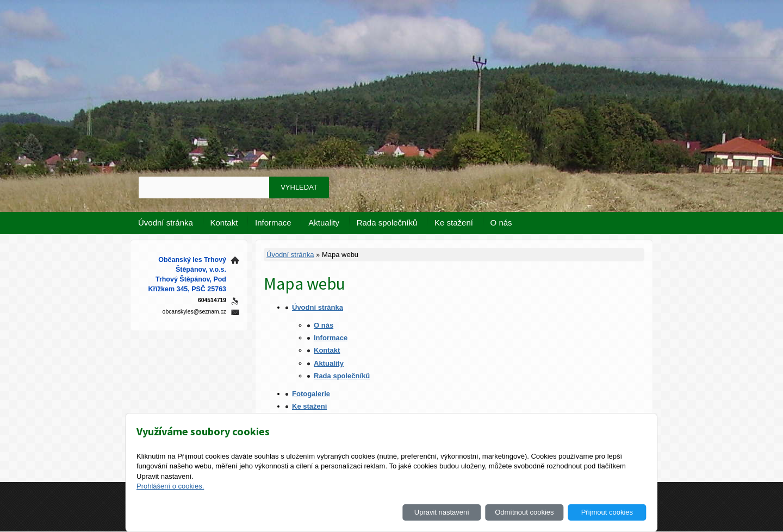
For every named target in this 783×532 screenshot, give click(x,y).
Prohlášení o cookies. (170, 486)
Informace (273, 223)
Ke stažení (454, 223)
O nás (501, 223)
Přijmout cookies (607, 512)
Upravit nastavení (442, 512)
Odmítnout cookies (524, 512)
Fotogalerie (311, 394)
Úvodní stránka (166, 223)
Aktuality (324, 223)
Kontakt (224, 223)
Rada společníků (387, 223)
